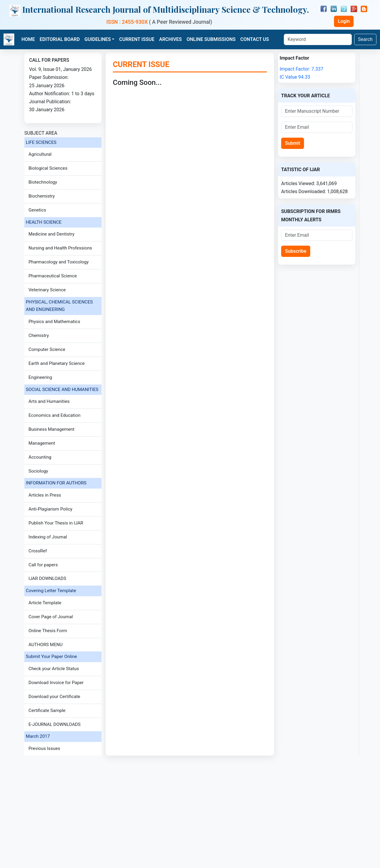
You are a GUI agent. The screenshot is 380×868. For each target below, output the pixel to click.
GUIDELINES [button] (98, 39)
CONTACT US (255, 39)
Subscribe (296, 251)
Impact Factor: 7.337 (301, 69)
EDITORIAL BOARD (60, 39)
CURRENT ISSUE (137, 39)
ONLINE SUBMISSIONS (211, 39)
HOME (28, 39)
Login (344, 21)
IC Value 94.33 (295, 77)
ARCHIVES (170, 39)
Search (365, 39)
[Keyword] (318, 39)
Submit (293, 143)
